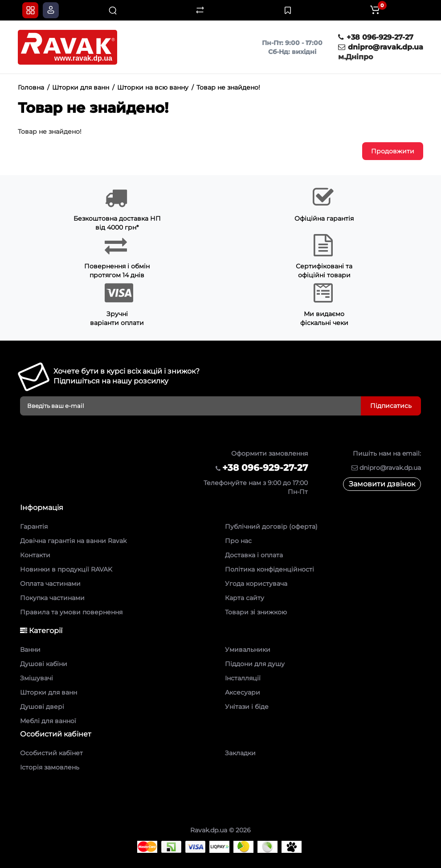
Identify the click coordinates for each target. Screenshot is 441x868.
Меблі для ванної (48, 721)
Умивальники (248, 650)
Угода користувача (256, 584)
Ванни (30, 650)
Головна (31, 87)
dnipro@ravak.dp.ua (381, 47)
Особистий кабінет (51, 753)
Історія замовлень (50, 767)
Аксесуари (243, 692)
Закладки (240, 753)
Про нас (238, 541)
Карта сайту (245, 598)
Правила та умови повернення (71, 612)
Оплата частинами (50, 584)
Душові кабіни (44, 664)
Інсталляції (243, 678)
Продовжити (393, 151)
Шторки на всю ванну (153, 87)
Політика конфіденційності (269, 569)
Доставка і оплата (254, 555)
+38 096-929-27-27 (376, 37)
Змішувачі (37, 678)
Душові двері (42, 707)
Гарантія (34, 527)
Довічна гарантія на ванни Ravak (73, 541)
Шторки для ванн (81, 87)
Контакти (35, 555)
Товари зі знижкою (256, 612)
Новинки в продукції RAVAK (66, 569)
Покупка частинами (52, 598)
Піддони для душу (255, 664)
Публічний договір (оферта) (271, 527)
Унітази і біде (247, 707)
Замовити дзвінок (382, 484)
